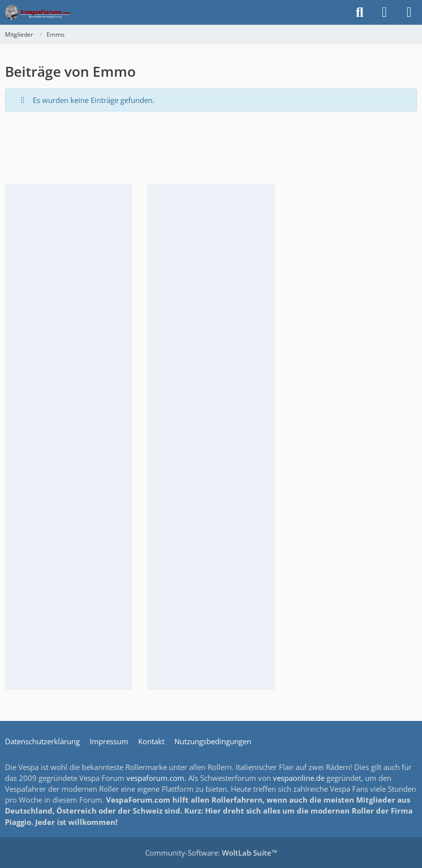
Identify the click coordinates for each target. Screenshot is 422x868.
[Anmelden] (384, 12)
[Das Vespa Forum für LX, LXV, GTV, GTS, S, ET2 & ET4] (38, 12)
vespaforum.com (155, 778)
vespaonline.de (299, 778)
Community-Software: (211, 853)
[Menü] (409, 12)
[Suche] (360, 12)
